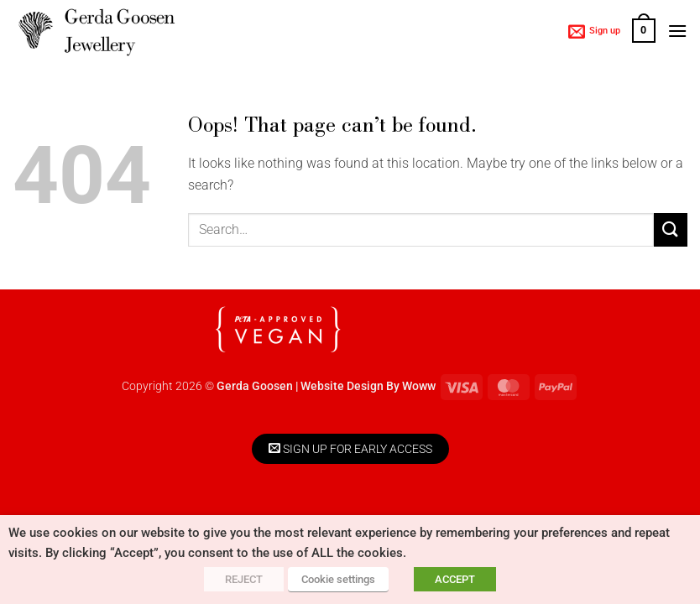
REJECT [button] (244, 579)
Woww (419, 386)
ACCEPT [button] (455, 579)
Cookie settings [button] (338, 579)
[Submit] (671, 229)
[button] (594, 31)
